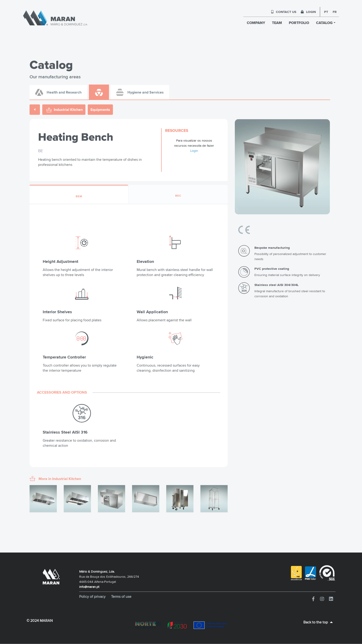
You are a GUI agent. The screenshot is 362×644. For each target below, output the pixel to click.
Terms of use (121, 597)
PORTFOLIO (299, 23)
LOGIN (308, 12)
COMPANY (256, 23)
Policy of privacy (93, 597)
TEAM (277, 23)
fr (335, 12)
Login (194, 151)
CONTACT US (284, 12)
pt (326, 12)
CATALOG (324, 23)
